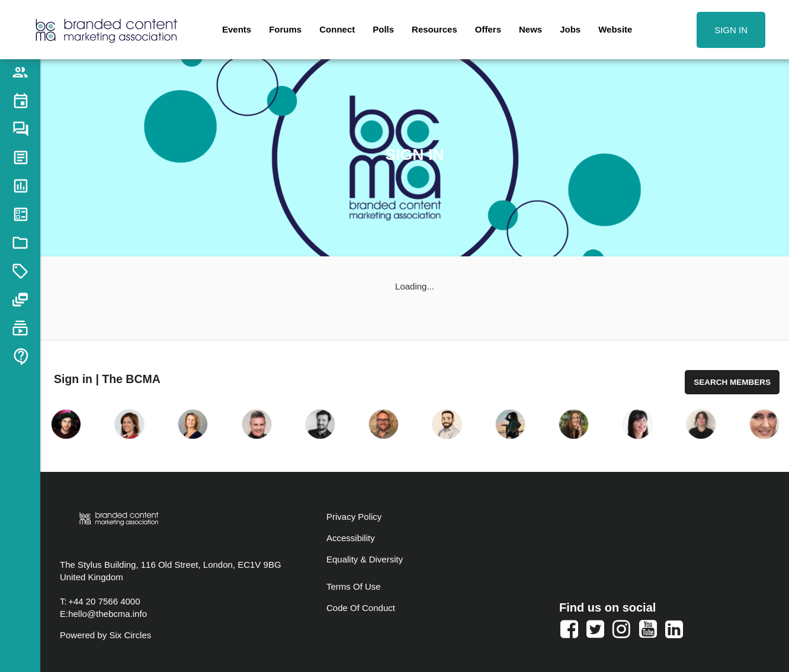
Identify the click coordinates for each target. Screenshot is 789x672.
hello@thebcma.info (108, 614)
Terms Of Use (354, 586)
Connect (337, 29)
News (530, 29)
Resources (434, 29)
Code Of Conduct (361, 608)
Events (237, 29)
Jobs (570, 29)
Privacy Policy (354, 517)
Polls (383, 29)
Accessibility (351, 538)
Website (615, 29)
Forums (285, 29)
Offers (488, 29)
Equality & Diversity (365, 559)
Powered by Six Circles (105, 635)
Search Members (732, 382)
